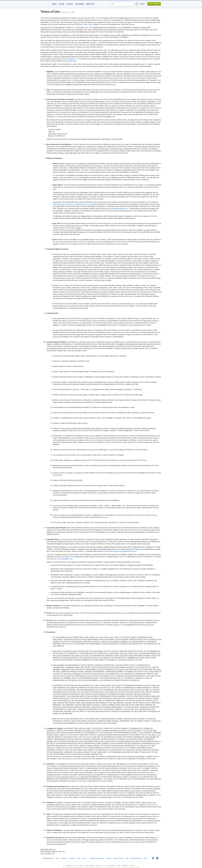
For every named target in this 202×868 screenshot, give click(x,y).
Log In (142, 4)
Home (54, 4)
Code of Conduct (119, 858)
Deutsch (132, 866)
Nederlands (125, 866)
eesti (76, 866)
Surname (72, 858)
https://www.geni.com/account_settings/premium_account (72, 204)
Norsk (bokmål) (111, 866)
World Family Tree (136, 858)
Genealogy (80, 4)
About (58, 858)
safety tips (72, 61)
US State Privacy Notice (97, 858)
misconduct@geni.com (70, 59)
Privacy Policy (87, 24)
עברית (104, 866)
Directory (64, 858)
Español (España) (90, 866)
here (86, 613)
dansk (119, 866)
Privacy (85, 858)
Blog (127, 858)
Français (98, 866)
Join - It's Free (154, 4)
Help (146, 858)
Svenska (81, 866)
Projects (70, 4)
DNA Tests (90, 4)
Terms (79, 858)
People (62, 4)
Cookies (109, 858)
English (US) (69, 866)
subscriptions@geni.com (120, 209)
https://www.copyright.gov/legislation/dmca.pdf (121, 551)
